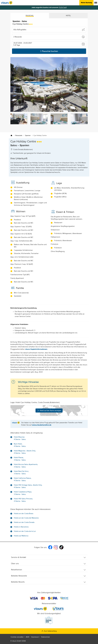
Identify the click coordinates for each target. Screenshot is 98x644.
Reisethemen (49, 570)
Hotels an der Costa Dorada (24, 522)
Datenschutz (45, 637)
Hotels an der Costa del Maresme (26, 518)
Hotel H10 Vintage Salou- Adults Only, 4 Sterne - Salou (28, 486)
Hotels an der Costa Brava (24, 514)
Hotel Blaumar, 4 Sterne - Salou (20, 438)
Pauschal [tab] (30, 16)
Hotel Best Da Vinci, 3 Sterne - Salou (21, 473)
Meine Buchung (86, 3)
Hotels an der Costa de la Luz (25, 531)
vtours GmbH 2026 (19, 641)
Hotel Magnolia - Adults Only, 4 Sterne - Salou (25, 452)
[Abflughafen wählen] (49, 30)
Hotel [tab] (68, 16)
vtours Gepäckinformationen (36, 349)
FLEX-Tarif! (63, 7)
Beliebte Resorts (49, 582)
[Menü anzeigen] (96, 3)
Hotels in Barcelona (21, 527)
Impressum (35, 637)
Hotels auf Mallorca (21, 536)
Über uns (49, 564)
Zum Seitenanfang (49, 631)
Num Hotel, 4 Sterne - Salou (20, 445)
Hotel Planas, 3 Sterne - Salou (20, 459)
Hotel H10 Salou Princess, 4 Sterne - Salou (23, 500)
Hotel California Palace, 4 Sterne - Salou (23, 479)
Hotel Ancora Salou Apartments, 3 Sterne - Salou (26, 466)
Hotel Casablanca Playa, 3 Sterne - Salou (23, 493)
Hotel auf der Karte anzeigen (49, 410)
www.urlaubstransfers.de (42, 425)
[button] (49, 37)
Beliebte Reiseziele (49, 576)
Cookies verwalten (17, 637)
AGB (27, 637)
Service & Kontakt (49, 557)
